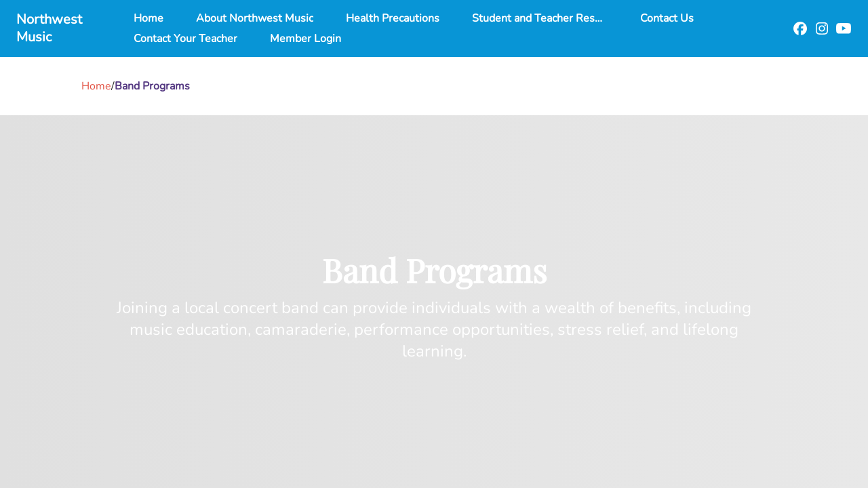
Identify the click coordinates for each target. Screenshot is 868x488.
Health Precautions (393, 18)
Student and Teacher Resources (550, 18)
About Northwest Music (255, 18)
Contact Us (667, 18)
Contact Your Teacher (185, 39)
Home (149, 18)
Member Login (305, 39)
